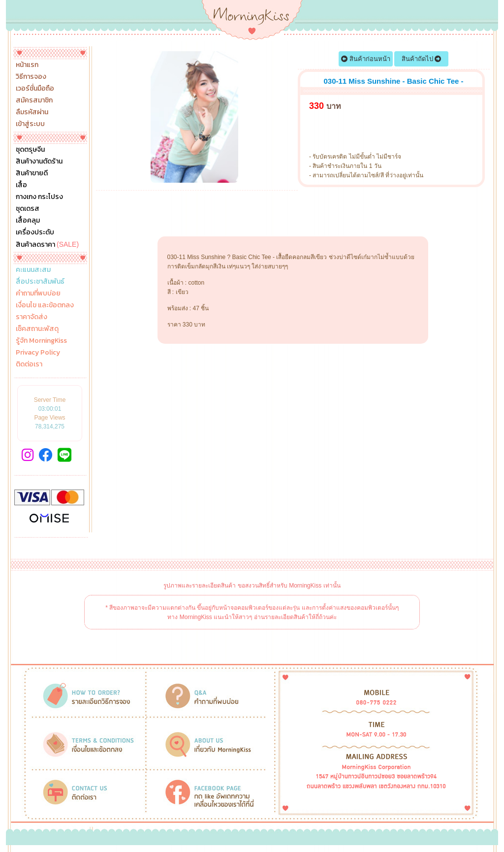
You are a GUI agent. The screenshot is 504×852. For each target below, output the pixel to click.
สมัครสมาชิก (34, 100)
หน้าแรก (27, 65)
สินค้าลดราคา (47, 244)
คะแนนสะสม (33, 270)
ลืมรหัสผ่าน (32, 112)
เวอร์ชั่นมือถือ (35, 89)
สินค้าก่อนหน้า (366, 59)
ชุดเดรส (28, 209)
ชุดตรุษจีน (30, 150)
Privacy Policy (38, 353)
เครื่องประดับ (35, 232)
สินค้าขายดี (32, 173)
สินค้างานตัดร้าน (39, 162)
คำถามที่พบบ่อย (38, 294)
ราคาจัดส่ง (31, 317)
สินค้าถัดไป (422, 59)
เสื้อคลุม (28, 221)
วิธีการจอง (31, 77)
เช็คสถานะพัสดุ (37, 329)
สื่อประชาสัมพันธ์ (40, 282)
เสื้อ (21, 185)
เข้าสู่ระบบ (30, 124)
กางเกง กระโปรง (39, 197)
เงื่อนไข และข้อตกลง (45, 305)
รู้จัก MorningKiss (41, 341)
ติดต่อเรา (29, 364)
